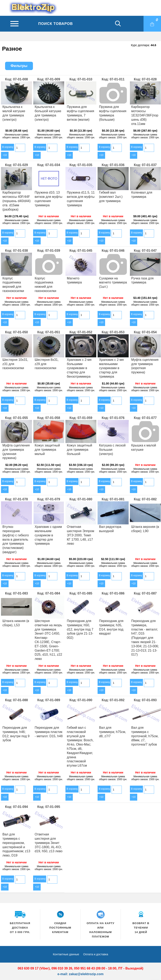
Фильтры (19, 66)
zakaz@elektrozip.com (86, 974)
